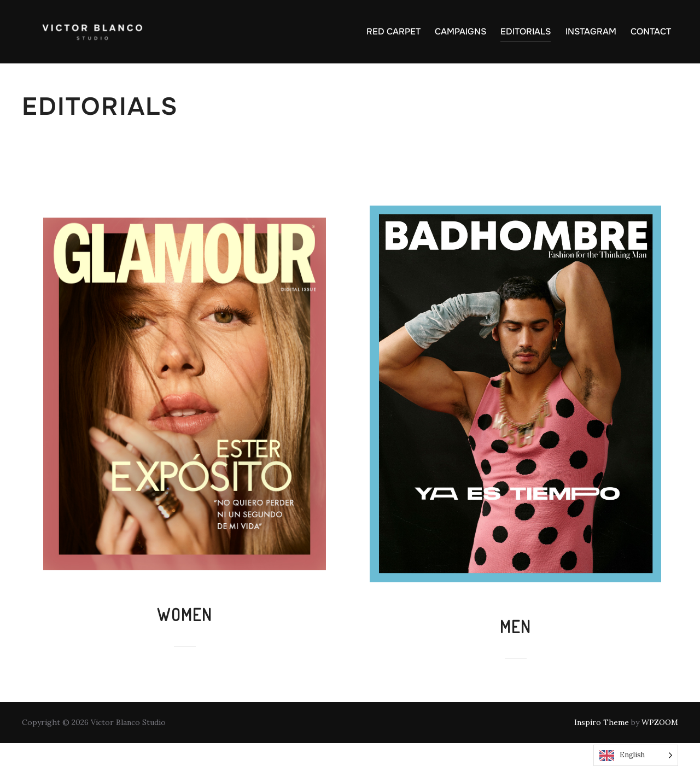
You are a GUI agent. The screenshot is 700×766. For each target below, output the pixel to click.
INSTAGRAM (591, 31)
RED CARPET (393, 31)
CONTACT (651, 31)
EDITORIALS (526, 31)
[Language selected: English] (636, 755)
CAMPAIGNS (460, 31)
